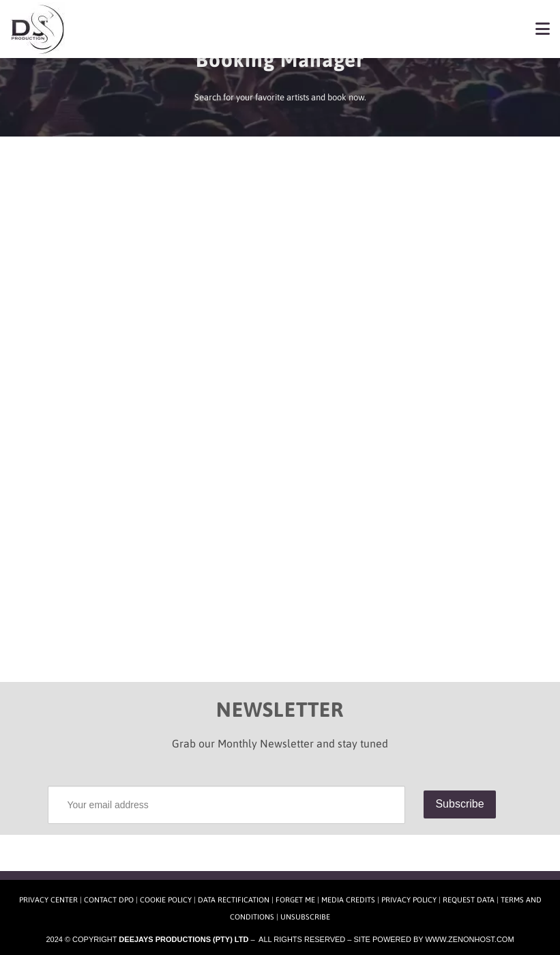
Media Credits (348, 900)
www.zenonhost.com (469, 939)
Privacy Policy (409, 900)
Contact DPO (109, 900)
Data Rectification (234, 900)
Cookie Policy (166, 900)
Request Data (469, 900)
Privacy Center (48, 900)
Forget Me (295, 900)
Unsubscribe (305, 917)
